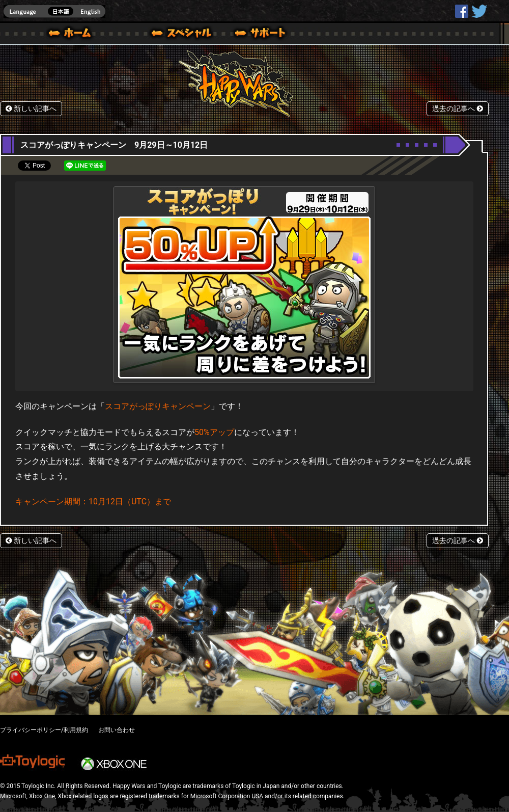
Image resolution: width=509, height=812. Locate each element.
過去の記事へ (458, 109)
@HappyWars (479, 11)
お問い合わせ (117, 730)
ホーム (74, 35)
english (54, 11)
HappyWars (462, 11)
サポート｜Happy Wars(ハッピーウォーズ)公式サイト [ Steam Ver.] (261, 35)
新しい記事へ (31, 109)
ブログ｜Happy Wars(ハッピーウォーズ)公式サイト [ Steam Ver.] (167, 35)
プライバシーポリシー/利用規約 (44, 730)
